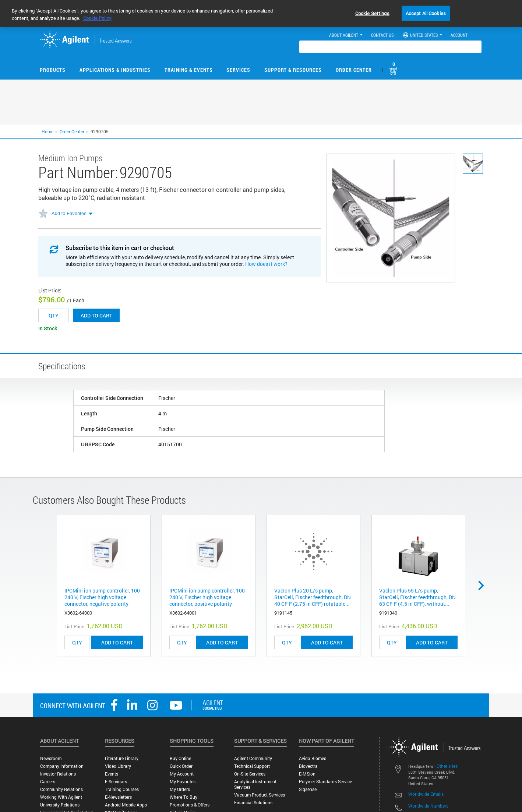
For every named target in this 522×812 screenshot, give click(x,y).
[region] (261, 14)
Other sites (447, 766)
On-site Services (250, 774)
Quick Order (181, 766)
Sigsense (308, 789)
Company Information (62, 766)
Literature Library (122, 758)
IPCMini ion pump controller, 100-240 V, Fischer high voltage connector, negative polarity (103, 597)
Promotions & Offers (190, 805)
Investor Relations (58, 774)
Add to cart (96, 315)
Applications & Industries (115, 70)
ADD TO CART (117, 642)
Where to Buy (184, 797)
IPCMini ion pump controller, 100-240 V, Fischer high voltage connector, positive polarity (208, 597)
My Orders (180, 789)
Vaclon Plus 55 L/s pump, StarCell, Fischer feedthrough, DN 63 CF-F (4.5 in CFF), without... (417, 597)
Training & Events (189, 70)
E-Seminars (116, 782)
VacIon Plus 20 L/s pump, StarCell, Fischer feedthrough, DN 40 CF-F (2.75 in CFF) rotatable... (313, 597)
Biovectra (308, 766)
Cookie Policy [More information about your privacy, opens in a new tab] (97, 18)
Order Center (354, 70)
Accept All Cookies (426, 13)
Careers (48, 782)
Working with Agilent (61, 797)
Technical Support (252, 766)
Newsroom (51, 758)
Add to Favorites (69, 213)
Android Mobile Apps (126, 805)
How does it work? (266, 264)
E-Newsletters (118, 797)
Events (112, 774)
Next (484, 586)
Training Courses (122, 789)
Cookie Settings (372, 13)
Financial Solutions (253, 803)
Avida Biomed (313, 758)
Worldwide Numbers (428, 806)
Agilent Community (253, 758)
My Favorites (183, 782)
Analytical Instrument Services (255, 784)
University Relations (60, 805)
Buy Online (180, 758)
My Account (182, 774)
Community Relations (61, 789)
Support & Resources (293, 70)
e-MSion (307, 774)
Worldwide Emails (426, 794)
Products (53, 70)
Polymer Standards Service (325, 782)
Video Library (118, 766)
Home (47, 131)
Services (238, 70)
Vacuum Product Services (260, 795)
